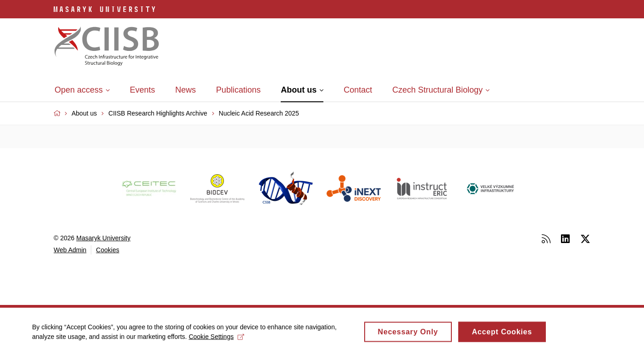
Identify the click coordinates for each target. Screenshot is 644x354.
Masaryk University (103, 238)
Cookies (108, 250)
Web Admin (70, 250)
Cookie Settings (216, 339)
